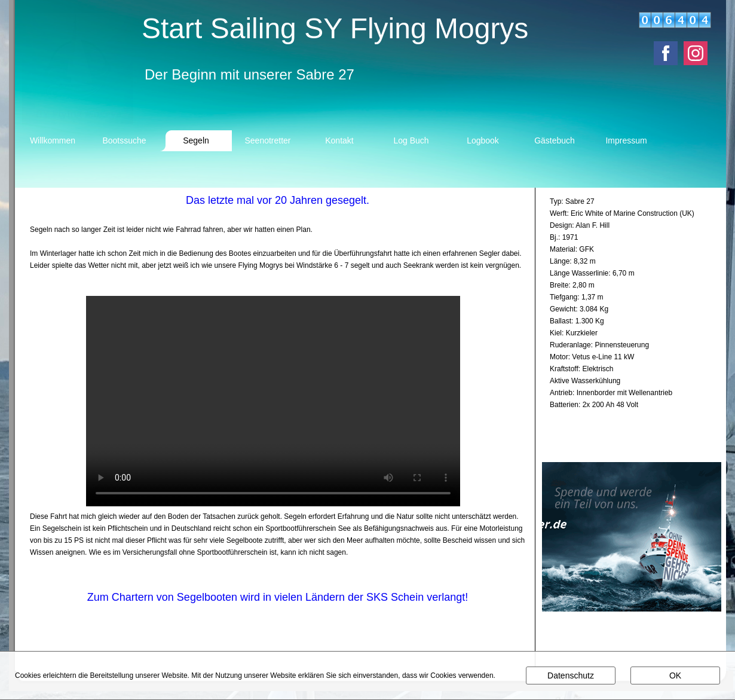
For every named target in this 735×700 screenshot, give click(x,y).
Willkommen (53, 140)
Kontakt (339, 140)
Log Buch (411, 140)
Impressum (626, 140)
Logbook (483, 140)
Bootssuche (124, 140)
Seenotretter (267, 140)
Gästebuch (555, 140)
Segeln (196, 140)
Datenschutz (571, 675)
